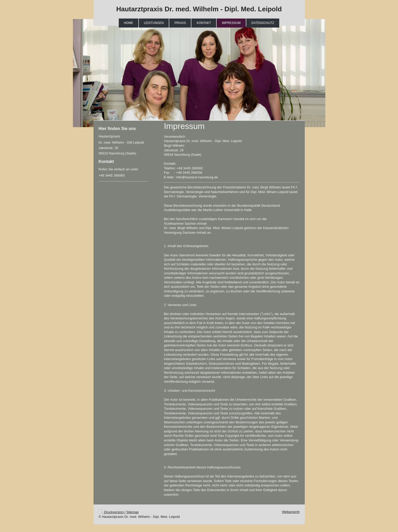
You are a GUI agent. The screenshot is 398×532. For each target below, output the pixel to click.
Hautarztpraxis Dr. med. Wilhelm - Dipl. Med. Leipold (199, 9)
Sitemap (133, 512)
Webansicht (291, 512)
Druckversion (112, 512)
